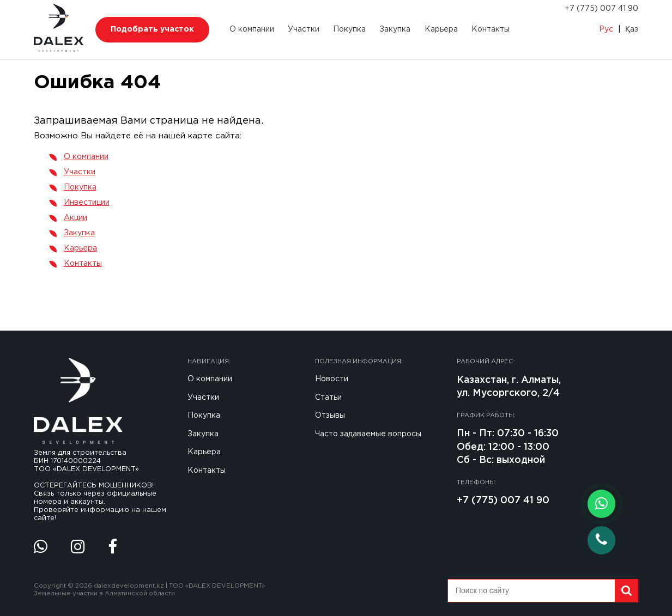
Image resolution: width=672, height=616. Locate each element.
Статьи (328, 398)
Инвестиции (87, 203)
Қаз (632, 29)
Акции (75, 218)
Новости (332, 379)
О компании (252, 29)
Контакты (491, 29)
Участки (304, 29)
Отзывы (330, 416)
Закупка (395, 29)
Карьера (441, 29)
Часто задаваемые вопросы (368, 434)
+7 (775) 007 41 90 (601, 9)
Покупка (349, 29)
